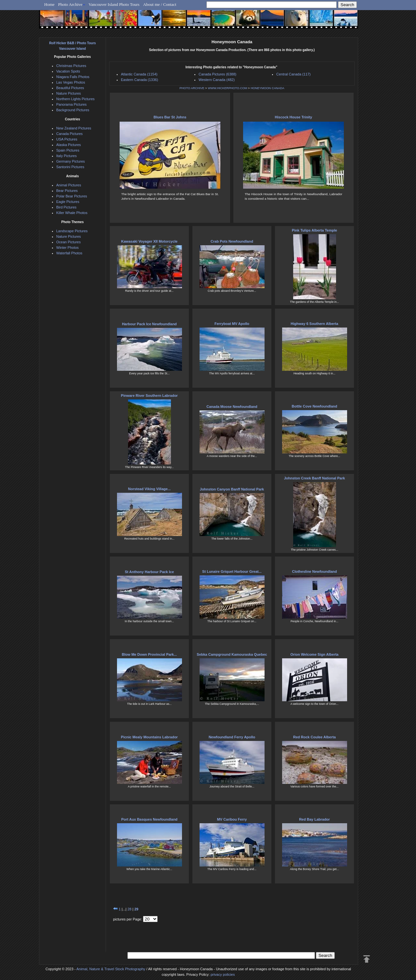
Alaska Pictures (69, 145)
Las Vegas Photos (71, 82)
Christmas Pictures (71, 66)
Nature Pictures (69, 93)
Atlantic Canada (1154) (139, 74)
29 (136, 909)
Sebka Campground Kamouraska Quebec (232, 654)
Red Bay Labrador (314, 819)
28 (129, 909)
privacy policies (223, 974)
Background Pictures (73, 110)
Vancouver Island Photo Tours (114, 4)
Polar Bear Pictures (72, 196)
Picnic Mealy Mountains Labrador (149, 737)
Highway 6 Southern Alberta (314, 324)
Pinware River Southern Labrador (149, 396)
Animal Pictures (69, 185)
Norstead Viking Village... (149, 489)
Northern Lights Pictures (75, 99)
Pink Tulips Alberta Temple (314, 230)
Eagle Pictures (68, 202)
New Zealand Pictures (74, 128)
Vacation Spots (68, 71)
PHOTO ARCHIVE (192, 88)
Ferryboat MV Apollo (232, 324)
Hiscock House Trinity (294, 117)
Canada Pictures (69, 134)
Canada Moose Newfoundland (232, 407)
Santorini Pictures (70, 167)
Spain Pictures (68, 150)
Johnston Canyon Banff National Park (232, 489)
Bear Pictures (67, 191)
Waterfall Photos (69, 253)
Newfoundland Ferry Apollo (232, 737)
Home (49, 4)
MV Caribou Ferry (232, 819)
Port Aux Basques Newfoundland (149, 819)
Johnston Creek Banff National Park (315, 478)
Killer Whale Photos (72, 213)
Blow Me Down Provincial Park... (149, 654)
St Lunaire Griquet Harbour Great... (232, 571)
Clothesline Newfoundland (314, 571)
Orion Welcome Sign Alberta (315, 654)
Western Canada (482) (217, 80)
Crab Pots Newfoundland (232, 241)
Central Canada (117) (293, 74)
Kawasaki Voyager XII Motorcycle (149, 241)
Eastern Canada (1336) (139, 80)
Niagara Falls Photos (73, 77)
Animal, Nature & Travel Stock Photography (111, 969)
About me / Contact (160, 4)
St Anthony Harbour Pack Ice (149, 572)
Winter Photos (67, 248)
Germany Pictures (71, 161)
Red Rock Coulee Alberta (314, 737)
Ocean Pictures (68, 242)
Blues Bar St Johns (170, 117)
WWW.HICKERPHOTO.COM (227, 88)
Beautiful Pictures (70, 88)
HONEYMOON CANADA (267, 88)
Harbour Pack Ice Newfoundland (149, 324)
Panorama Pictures (71, 104)
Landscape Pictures (72, 231)
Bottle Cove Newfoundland (315, 406)
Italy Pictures (66, 156)
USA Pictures (67, 139)
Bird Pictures (66, 207)
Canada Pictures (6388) (217, 74)
